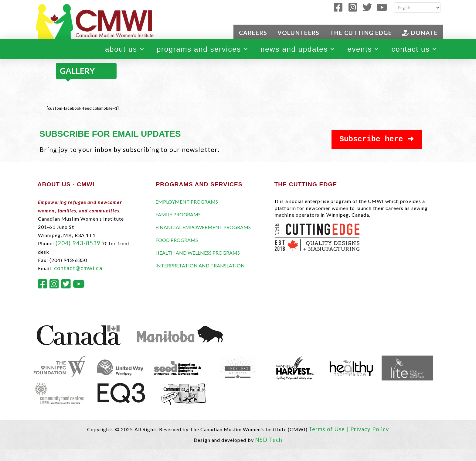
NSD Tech (269, 440)
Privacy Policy (370, 429)
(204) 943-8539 (78, 243)
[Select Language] (417, 8)
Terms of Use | (330, 429)
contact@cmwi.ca (78, 268)
